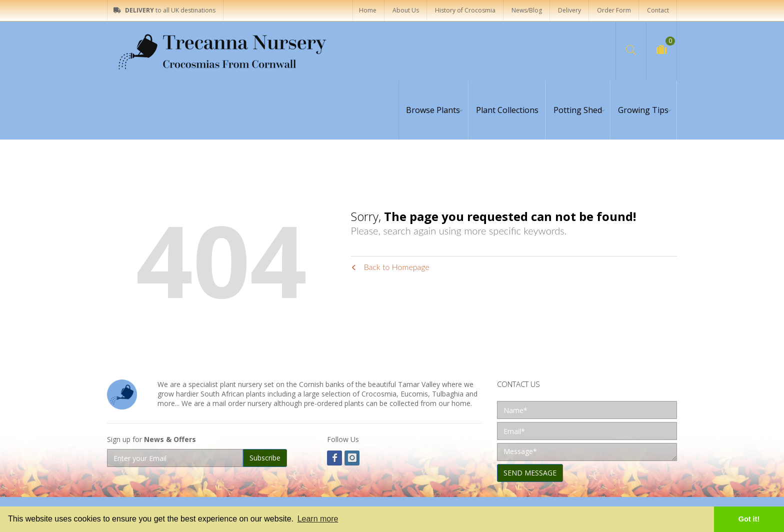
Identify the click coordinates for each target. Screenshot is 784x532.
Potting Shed (578, 110)
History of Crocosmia (465, 10)
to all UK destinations (164, 10)
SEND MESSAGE (530, 473)
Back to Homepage (390, 267)
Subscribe (265, 458)
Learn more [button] (318, 519)
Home (368, 10)
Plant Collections (507, 110)
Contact (658, 10)
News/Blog (527, 10)
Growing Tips (643, 110)
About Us (406, 10)
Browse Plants (433, 110)
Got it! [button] (749, 519)
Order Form (614, 10)
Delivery (569, 10)
